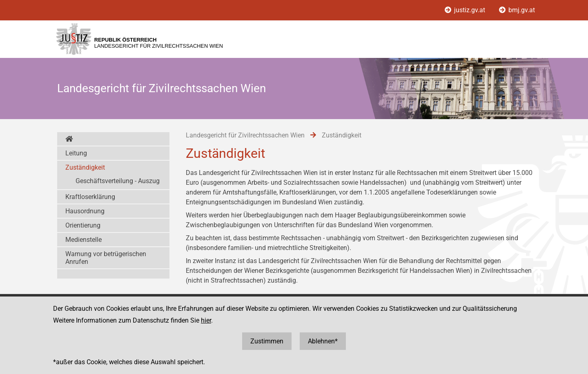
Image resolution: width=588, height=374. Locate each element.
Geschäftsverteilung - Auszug (118, 181)
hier (206, 320)
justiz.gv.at (466, 10)
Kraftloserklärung (90, 197)
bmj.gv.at (517, 10)
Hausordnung (85, 211)
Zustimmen (267, 341)
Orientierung (83, 225)
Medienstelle (84, 240)
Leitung (76, 153)
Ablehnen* (323, 341)
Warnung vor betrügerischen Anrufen (106, 258)
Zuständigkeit (85, 167)
